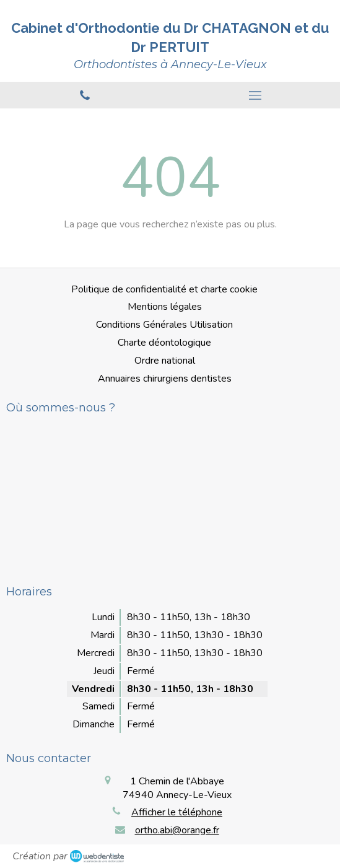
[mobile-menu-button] (255, 95)
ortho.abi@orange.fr (177, 830)
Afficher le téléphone (177, 812)
